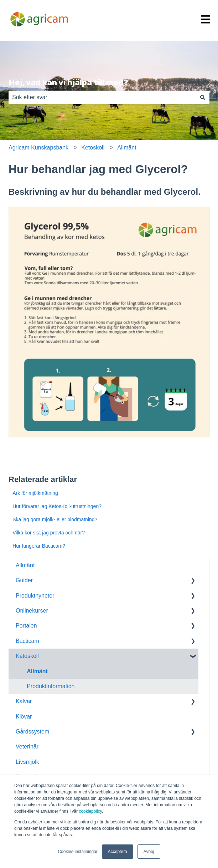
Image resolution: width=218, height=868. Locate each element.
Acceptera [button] (118, 852)
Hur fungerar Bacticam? (39, 546)
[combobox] (102, 97)
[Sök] (203, 97)
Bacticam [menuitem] (27, 641)
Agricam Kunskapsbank (38, 148)
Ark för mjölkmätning (35, 493)
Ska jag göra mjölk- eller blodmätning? (55, 519)
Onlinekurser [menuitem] (32, 611)
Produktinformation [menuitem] (51, 686)
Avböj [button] (149, 852)
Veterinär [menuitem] (27, 747)
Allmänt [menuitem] (25, 565)
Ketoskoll (93, 148)
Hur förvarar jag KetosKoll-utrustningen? (57, 506)
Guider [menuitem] (24, 580)
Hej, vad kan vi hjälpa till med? (68, 82)
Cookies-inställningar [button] (77, 852)
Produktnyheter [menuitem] (35, 596)
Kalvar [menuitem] (24, 701)
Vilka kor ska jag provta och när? (49, 533)
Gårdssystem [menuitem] (32, 732)
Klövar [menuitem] (24, 717)
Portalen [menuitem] (26, 626)
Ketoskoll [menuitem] (27, 656)
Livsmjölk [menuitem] (27, 762)
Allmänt (127, 148)
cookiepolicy (90, 811)
